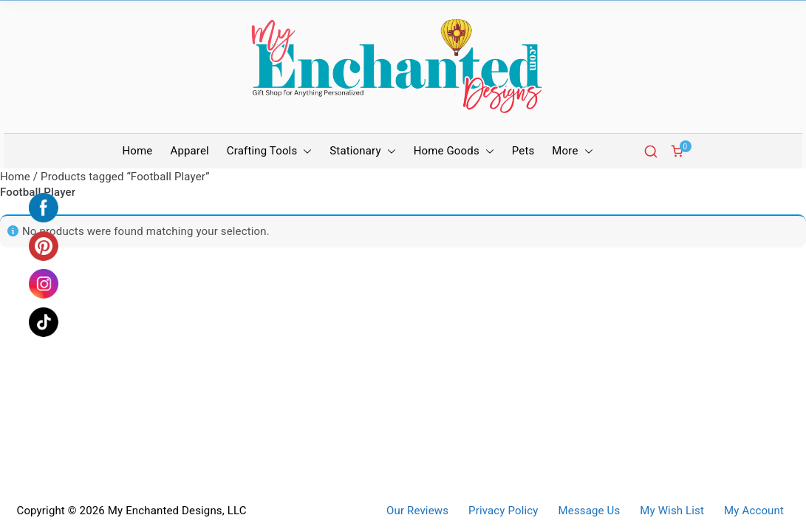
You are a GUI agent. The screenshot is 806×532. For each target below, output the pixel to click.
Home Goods (454, 151)
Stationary (362, 151)
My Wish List (672, 511)
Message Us (590, 511)
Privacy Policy (503, 511)
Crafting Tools (269, 151)
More (572, 151)
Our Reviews (417, 511)
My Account (754, 511)
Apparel (189, 151)
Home (138, 151)
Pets (523, 151)
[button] (304, 151)
